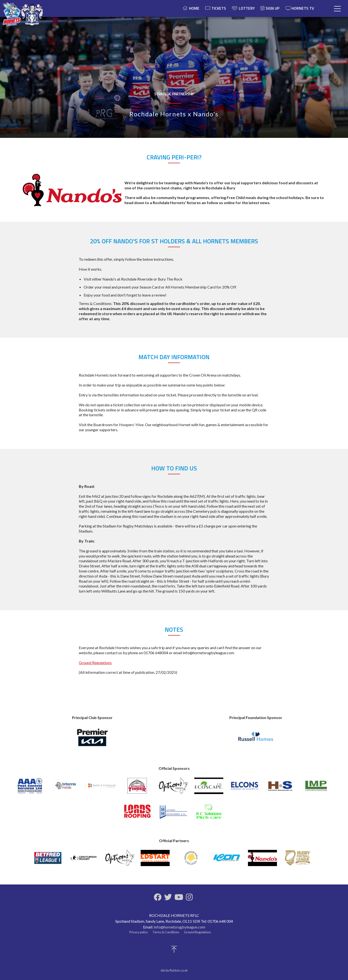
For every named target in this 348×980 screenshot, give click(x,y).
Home (194, 8)
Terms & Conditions (166, 932)
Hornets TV (300, 8)
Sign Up (272, 8)
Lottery (247, 8)
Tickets (219, 8)
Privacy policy (139, 932)
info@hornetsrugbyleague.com (180, 927)
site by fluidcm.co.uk (174, 970)
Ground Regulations (95, 663)
